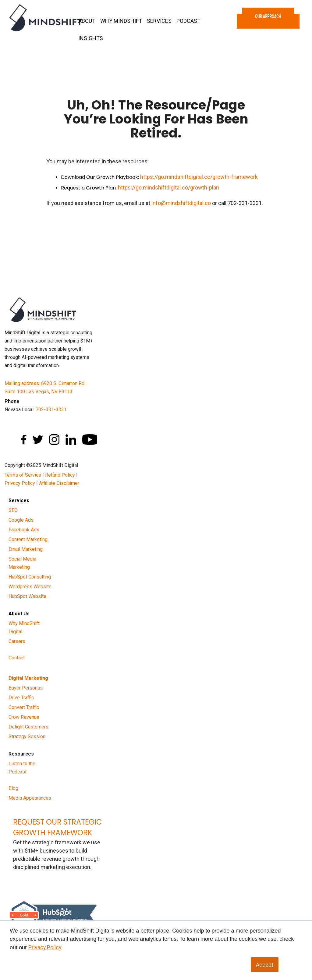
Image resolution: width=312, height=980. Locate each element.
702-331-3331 (51, 410)
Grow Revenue (24, 717)
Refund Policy (60, 475)
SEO (13, 510)
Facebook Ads (24, 530)
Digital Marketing (28, 678)
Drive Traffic (21, 698)
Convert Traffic (24, 707)
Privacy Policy (20, 483)
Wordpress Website (30, 587)
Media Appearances (30, 798)
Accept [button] (265, 965)
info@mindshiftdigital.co (181, 203)
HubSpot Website (27, 596)
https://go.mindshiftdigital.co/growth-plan (168, 188)
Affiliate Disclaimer (59, 483)
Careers (17, 641)
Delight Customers (28, 727)
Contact (17, 658)
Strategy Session (27, 737)
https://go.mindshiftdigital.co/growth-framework (199, 177)
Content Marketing (28, 539)
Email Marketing (26, 549)
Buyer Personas (26, 688)
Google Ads (21, 520)
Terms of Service (23, 475)
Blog (13, 788)
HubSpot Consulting (30, 577)
